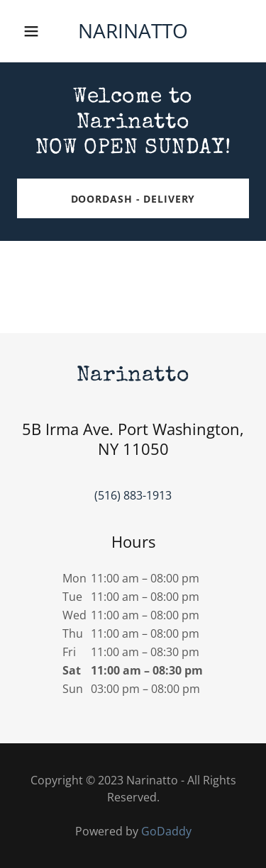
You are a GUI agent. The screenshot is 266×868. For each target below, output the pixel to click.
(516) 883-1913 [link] (133, 495)
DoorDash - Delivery (133, 199)
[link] (133, 34)
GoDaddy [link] (166, 831)
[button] (34, 31)
